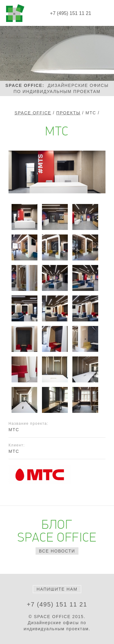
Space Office (33, 113)
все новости (57, 551)
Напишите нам (57, 589)
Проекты (68, 113)
